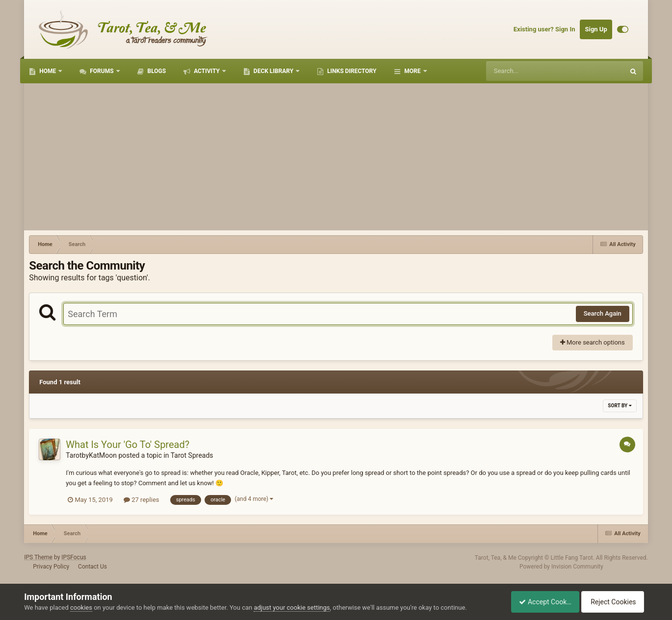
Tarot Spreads (192, 455)
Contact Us (92, 567)
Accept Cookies (540, 602)
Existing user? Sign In (544, 29)
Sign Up (596, 29)
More (412, 71)
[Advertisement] (336, 157)
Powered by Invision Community (561, 567)
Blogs (156, 71)
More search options (593, 342)
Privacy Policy (51, 567)
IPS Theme (38, 557)
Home (48, 71)
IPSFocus (74, 557)
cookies (81, 608)
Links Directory (351, 71)
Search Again (603, 313)
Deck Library (273, 71)
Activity (207, 71)
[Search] (530, 71)
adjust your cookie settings (292, 608)
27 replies (141, 500)
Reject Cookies (614, 602)
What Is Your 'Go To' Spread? (128, 445)
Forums (102, 71)
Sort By (620, 406)
